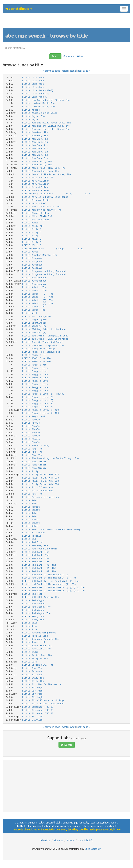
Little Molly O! (32, 239)
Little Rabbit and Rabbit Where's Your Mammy (51, 530)
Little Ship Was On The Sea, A (42, 684)
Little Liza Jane (33, 78)
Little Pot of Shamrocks (38, 487)
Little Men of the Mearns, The (42, 210)
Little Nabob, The (34, 307)
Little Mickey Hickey (36, 213)
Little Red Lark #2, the (39, 571)
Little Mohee (30, 223)
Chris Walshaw (93, 849)
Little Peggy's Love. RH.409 (40, 410)
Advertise (45, 841)
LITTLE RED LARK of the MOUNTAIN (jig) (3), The (53, 591)
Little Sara (30, 662)
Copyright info (86, 841)
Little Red (29, 539)
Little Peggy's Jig (34, 365)
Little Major (30, 120)
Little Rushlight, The (36, 649)
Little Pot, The (32, 494)
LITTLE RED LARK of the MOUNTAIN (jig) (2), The (53, 588)
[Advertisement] (66, 22)
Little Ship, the (33, 678)
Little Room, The (33, 620)
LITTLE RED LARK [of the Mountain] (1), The (51, 581)
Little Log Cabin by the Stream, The (46, 100)
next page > (84, 71)
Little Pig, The (32, 449)
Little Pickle (31, 420)
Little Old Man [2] (34, 333)
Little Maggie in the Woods (40, 113)
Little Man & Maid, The (37, 162)
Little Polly (30, 471)
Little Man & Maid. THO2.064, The (44, 168)
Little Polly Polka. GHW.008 (40, 475)
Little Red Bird (32, 542)
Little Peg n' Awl (34, 417)
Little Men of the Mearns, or (41, 207)
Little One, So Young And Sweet (42, 342)
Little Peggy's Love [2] (38, 397)
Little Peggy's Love (35, 368)
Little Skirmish (32, 717)
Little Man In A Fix (35, 139)
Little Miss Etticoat (36, 220)
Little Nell (30, 313)
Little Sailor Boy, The (37, 655)
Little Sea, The (32, 668)
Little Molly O (32, 229)
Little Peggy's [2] (34, 355)
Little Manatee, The (35, 132)
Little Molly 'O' (33, 226)
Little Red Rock (32, 594)
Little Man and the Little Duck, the (46, 126)
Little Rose (30, 623)
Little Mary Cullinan (36, 181)
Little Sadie (30, 652)
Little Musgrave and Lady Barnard (44, 271)
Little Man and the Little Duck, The (46, 129)
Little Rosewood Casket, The (40, 639)
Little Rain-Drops (34, 533)
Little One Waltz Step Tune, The (43, 346)
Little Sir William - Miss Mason (43, 704)
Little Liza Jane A (34, 97)
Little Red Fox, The (35, 546)
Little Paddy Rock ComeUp (38, 349)
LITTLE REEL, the (33, 617)
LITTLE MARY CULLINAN (36, 191)
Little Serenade (32, 671)
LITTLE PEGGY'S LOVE (35, 378)
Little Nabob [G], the (38, 304)
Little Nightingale (34, 320)
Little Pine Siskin (34, 462)
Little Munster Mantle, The (40, 255)
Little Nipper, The (34, 326)
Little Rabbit (31, 501)
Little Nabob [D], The (38, 294)
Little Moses (30, 252)
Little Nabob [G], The (38, 300)
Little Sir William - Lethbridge (43, 700)
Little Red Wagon (33, 610)
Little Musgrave (32, 258)
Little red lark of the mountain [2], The (49, 584)
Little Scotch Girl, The (38, 665)
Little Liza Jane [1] (36, 94)
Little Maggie (31, 110)
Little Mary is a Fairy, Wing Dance (45, 197)
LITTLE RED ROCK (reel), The (40, 597)
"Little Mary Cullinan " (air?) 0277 (56, 194)
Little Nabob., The (34, 287)
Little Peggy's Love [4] (38, 407)
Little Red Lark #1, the (39, 565)
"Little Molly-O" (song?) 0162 (53, 249)
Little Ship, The (33, 681)
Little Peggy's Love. (36, 375)
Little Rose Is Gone (35, 636)
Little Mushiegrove (34, 278)
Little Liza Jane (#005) (38, 91)
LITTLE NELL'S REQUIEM (36, 317)
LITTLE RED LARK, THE (36, 562)
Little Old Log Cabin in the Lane (44, 329)
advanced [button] (69, 56)
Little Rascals (32, 536)
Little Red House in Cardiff (40, 549)
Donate (67, 745)
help (80, 56)
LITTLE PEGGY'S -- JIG (36, 358)
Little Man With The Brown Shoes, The (47, 174)
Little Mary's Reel (34, 204)
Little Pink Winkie (34, 468)
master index (69, 71)
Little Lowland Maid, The (38, 103)
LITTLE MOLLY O (32, 245)
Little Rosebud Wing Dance (39, 633)
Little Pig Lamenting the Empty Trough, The (51, 458)
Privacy (71, 841)
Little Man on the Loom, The (40, 171)
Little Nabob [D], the (38, 297)
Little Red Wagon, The (36, 607)
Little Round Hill (34, 642)
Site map (58, 841)
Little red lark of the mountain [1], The (49, 578)
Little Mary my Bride (36, 200)
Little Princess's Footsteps (40, 497)
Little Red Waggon (34, 600)
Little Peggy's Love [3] (38, 404)
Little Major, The (34, 116)
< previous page (51, 71)
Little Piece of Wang (36, 446)
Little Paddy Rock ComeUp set (41, 352)
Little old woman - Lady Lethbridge (45, 339)
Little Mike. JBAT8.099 (37, 216)
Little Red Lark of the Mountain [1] (46, 575)
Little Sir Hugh (32, 688)
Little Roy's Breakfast (37, 646)
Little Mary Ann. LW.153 (38, 178)
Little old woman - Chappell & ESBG (45, 336)
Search (55, 56)
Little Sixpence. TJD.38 (38, 707)
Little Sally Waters (35, 659)
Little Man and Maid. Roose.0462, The (47, 123)
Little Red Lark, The (36, 552)
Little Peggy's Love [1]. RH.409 (43, 394)
